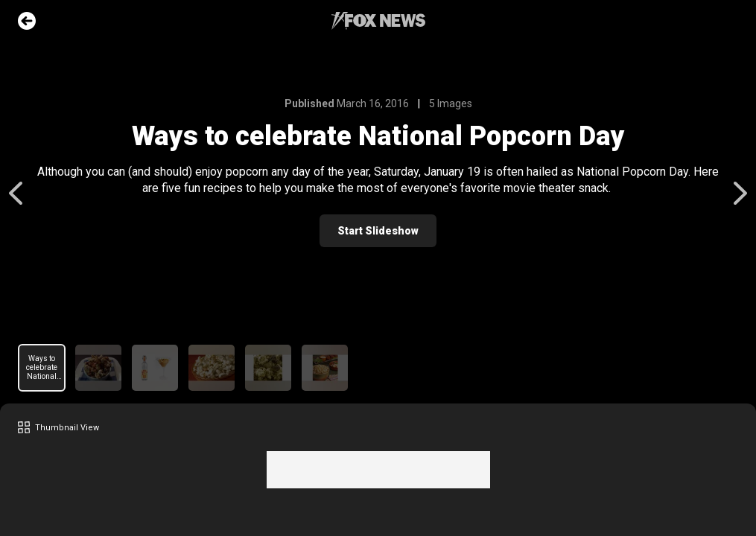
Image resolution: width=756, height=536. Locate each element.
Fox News (378, 21)
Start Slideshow (378, 231)
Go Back (27, 21)
